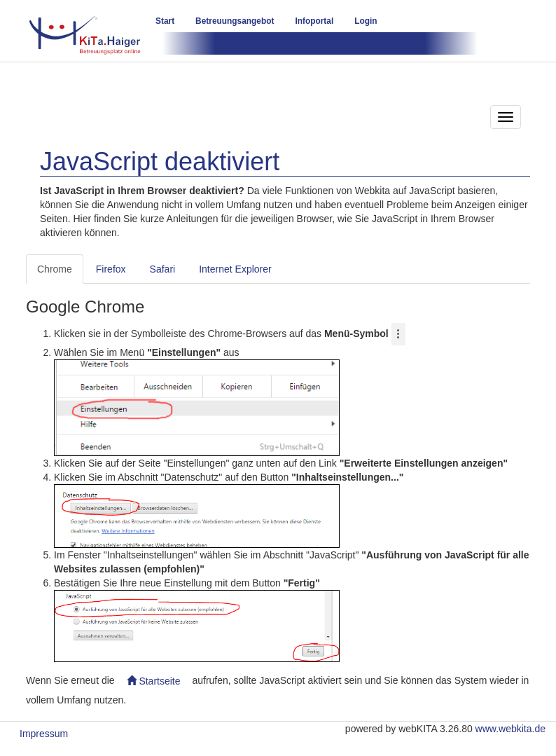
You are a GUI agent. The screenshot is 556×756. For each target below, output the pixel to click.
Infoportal (314, 21)
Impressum (44, 734)
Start (165, 21)
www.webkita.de (510, 729)
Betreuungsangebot (235, 21)
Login (366, 21)
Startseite (154, 681)
